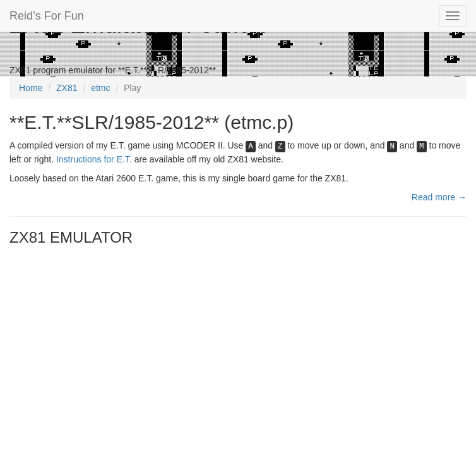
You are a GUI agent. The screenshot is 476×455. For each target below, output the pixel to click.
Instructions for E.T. (94, 159)
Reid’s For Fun (47, 16)
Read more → (439, 197)
